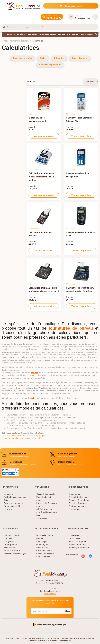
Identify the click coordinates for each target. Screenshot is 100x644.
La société (9, 494)
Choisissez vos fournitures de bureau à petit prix (24, 435)
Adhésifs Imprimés (77, 544)
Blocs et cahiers (80, 58)
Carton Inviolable (44, 551)
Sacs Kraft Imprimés (78, 541)
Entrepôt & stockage (78, 497)
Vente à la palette (12, 551)
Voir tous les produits (44, 136)
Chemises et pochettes (50, 64)
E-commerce (75, 494)
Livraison (8, 509)
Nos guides (9, 541)
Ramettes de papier (23, 58)
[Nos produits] (3, 6)
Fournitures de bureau (20, 41)
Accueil (5, 41)
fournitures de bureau (71, 328)
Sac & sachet (42, 518)
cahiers (35, 373)
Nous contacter (50, 594)
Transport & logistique (79, 500)
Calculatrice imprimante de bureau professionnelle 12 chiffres (42, 177)
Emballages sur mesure (79, 548)
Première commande (14, 503)
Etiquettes (59, 58)
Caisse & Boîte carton (46, 494)
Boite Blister (42, 548)
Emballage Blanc (44, 557)
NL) (66, 625)
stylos (33, 398)
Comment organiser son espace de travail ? (21, 438)
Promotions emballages (15, 554)
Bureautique (74, 509)
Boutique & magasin (78, 506)
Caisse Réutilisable (45, 554)
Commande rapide (12, 506)
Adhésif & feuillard (45, 509)
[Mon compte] (79, 17)
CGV (6, 500)
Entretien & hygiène (78, 503)
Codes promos (11, 544)
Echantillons (10, 548)
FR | (62, 625)
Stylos (43, 58)
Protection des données (15, 497)
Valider (67, 611)
